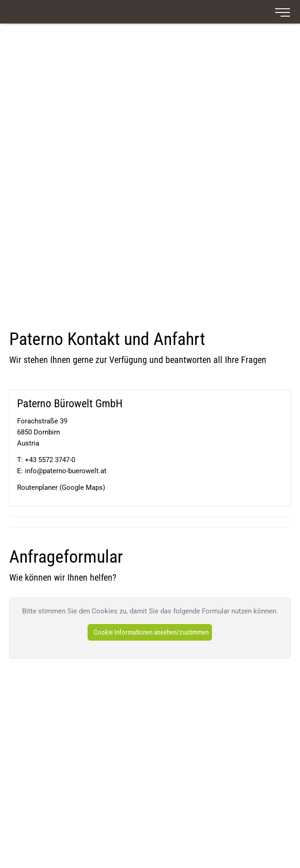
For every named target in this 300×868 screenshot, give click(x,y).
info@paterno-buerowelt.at (66, 471)
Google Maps (82, 488)
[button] (150, 632)
